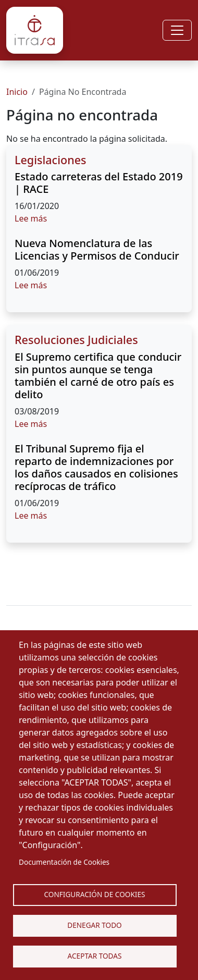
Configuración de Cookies (95, 894)
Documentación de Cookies (64, 862)
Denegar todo (94, 925)
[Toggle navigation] (177, 30)
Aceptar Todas (95, 956)
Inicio (17, 92)
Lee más (31, 218)
